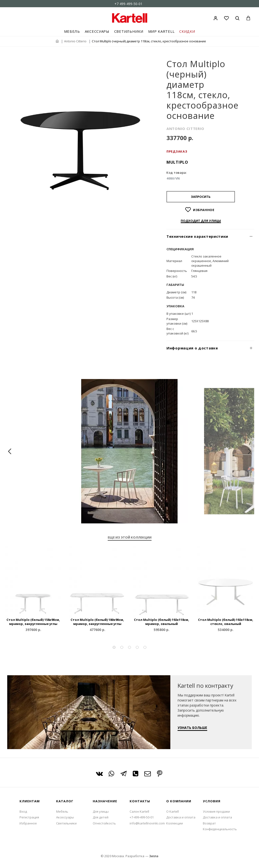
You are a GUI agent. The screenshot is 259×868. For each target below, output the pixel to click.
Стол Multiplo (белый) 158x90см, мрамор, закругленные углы (33, 622)
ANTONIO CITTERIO (185, 129)
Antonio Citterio (75, 41)
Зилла (154, 856)
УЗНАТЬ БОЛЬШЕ (192, 723)
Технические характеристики (197, 236)
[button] (114, 647)
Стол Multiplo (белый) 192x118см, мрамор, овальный (162, 622)
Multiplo (177, 162)
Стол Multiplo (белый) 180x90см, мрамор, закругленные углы (97, 622)
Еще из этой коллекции (130, 537)
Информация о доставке (192, 348)
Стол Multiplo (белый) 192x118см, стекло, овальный (226, 622)
